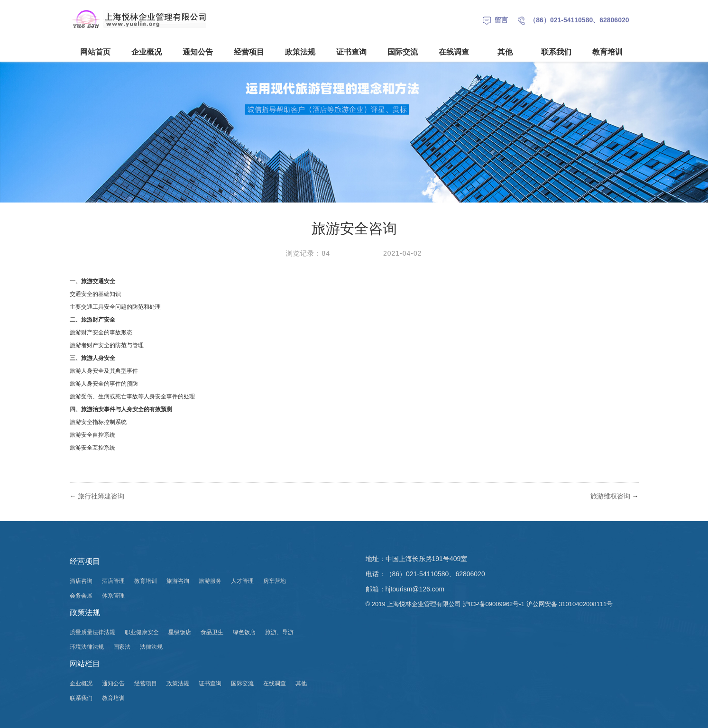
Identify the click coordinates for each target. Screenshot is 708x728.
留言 (495, 20)
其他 (505, 52)
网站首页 (95, 52)
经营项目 (249, 52)
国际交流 (403, 52)
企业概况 (147, 52)
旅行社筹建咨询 (101, 496)
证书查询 (351, 52)
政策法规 (300, 52)
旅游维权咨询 (610, 496)
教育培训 (607, 52)
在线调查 (454, 52)
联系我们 (556, 52)
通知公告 (198, 52)
